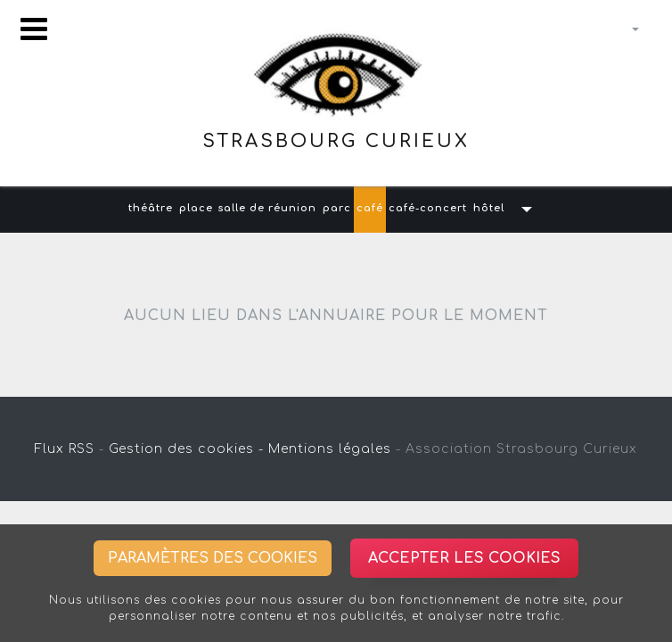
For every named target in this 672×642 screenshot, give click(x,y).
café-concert (428, 208)
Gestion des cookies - (186, 449)
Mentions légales (330, 449)
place (196, 208)
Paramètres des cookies (213, 558)
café (370, 208)
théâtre (151, 208)
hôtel (489, 208)
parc (337, 208)
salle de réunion (267, 208)
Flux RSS (65, 449)
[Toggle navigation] (34, 29)
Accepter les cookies (464, 558)
